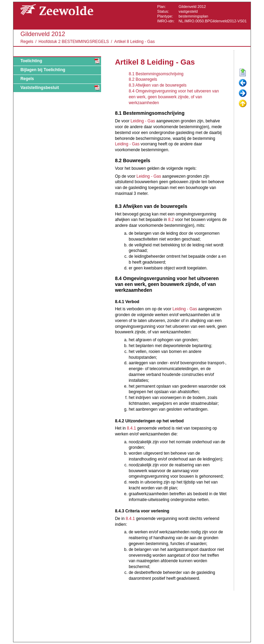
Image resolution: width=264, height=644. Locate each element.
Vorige (243, 83)
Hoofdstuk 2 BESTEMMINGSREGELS (74, 42)
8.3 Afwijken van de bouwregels (157, 85)
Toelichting (31, 61)
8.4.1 (131, 428)
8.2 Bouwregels (143, 79)
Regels (27, 42)
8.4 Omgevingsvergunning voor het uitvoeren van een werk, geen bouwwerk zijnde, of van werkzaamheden (174, 97)
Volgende (243, 93)
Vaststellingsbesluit (40, 88)
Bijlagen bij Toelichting (43, 70)
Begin (243, 73)
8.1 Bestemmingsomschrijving (156, 74)
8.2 (171, 220)
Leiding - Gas (143, 121)
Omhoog (243, 104)
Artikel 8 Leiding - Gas (134, 42)
